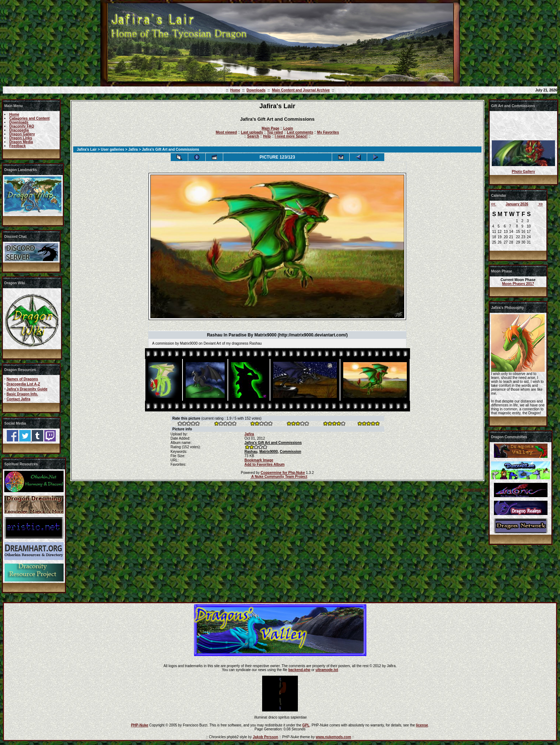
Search (253, 136)
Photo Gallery (523, 172)
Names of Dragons (22, 379)
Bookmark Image (259, 460)
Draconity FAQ (22, 126)
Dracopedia (19, 130)
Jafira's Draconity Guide (27, 389)
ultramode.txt (327, 670)
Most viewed (226, 132)
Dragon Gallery (22, 134)
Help (267, 136)
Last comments (300, 132)
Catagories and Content (29, 118)
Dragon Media (21, 142)
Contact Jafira (18, 399)
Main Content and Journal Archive (301, 90)
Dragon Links (21, 138)
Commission (290, 452)
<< (494, 204)
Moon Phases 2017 (518, 284)
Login (288, 128)
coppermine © (475, 489)
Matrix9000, (269, 452)
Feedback (17, 146)
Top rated (275, 132)
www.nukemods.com (333, 737)
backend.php (299, 670)
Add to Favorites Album (264, 464)
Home (235, 90)
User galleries (112, 149)
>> (540, 204)
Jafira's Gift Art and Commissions (273, 443)
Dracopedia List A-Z (23, 384)
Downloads (256, 90)
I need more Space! (291, 136)
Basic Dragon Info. (22, 394)
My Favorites (328, 132)
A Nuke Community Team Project (279, 477)
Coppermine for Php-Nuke (283, 473)
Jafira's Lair (87, 149)
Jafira (133, 149)
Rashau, (251, 452)
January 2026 (517, 204)
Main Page (271, 128)
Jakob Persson (266, 737)
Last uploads (252, 132)
